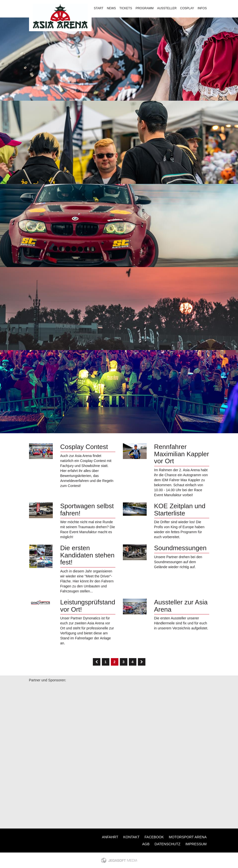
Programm (145, 8)
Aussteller (167, 8)
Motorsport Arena (188, 837)
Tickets (126, 8)
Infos (202, 8)
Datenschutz (168, 844)
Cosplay (187, 8)
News (111, 8)
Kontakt (150, 20)
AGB (146, 844)
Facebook (154, 837)
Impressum (196, 844)
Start (99, 8)
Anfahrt (110, 837)
